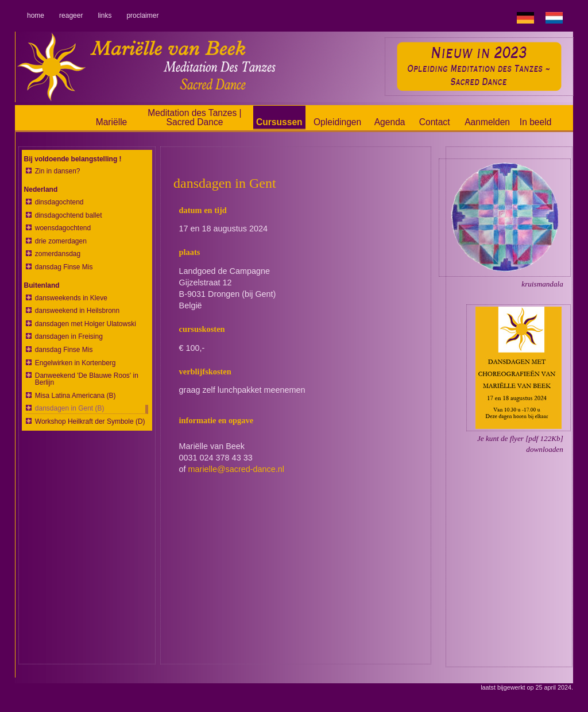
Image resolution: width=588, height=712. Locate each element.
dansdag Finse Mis (64, 267)
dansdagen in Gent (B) (70, 409)
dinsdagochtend (59, 202)
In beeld (536, 122)
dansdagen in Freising (69, 337)
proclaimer (142, 16)
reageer (71, 16)
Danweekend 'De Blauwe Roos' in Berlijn (87, 379)
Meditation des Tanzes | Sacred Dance (194, 117)
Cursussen (279, 122)
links (105, 16)
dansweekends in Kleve (71, 298)
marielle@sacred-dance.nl (236, 469)
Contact (435, 122)
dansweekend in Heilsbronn (77, 311)
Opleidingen (337, 122)
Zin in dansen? (58, 171)
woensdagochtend (63, 228)
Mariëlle (112, 122)
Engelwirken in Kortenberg (76, 363)
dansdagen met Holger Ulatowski (86, 324)
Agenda (390, 122)
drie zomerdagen (61, 241)
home (36, 16)
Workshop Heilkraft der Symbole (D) (90, 422)
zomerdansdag (58, 254)
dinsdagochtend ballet (69, 216)
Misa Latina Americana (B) (76, 396)
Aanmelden (487, 122)
